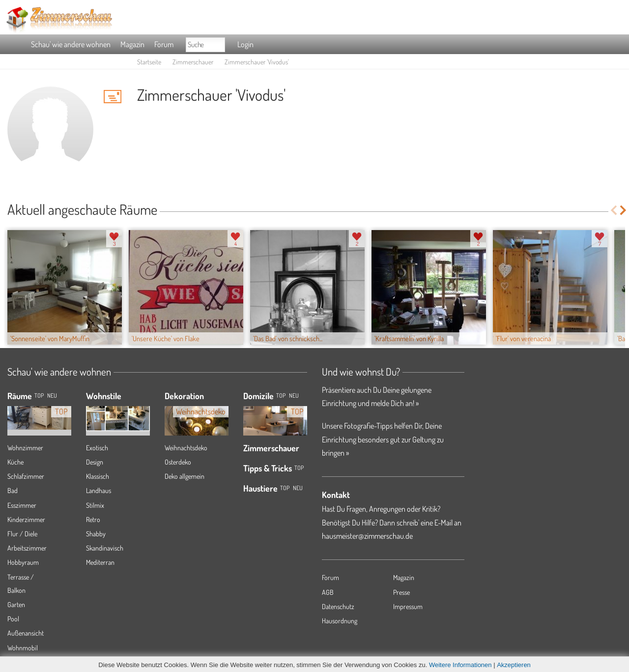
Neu (294, 395)
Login (245, 44)
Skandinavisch (105, 548)
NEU (52, 395)
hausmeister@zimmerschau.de (367, 536)
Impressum (408, 606)
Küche (15, 462)
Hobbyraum (23, 562)
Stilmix (95, 505)
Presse (401, 592)
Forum (164, 44)
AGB (328, 592)
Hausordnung (340, 621)
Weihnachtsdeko (186, 448)
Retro (93, 519)
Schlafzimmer (26, 476)
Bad (13, 490)
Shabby (96, 534)
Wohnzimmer (25, 448)
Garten (16, 604)
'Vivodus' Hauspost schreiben (113, 96)
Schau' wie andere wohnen (71, 44)
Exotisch (97, 448)
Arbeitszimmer (27, 548)
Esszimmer (22, 505)
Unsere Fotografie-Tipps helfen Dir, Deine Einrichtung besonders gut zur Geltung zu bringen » (383, 439)
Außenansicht (26, 633)
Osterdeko (178, 462)
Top (281, 395)
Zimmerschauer (193, 62)
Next (624, 210)
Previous (614, 210)
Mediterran (100, 562)
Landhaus (99, 490)
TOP (39, 395)
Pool (13, 619)
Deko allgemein (185, 476)
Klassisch (98, 476)
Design (95, 462)
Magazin (132, 44)
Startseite (149, 62)
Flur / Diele (22, 534)
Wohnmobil (23, 648)
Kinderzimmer (26, 519)
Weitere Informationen (460, 665)
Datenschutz (338, 606)
